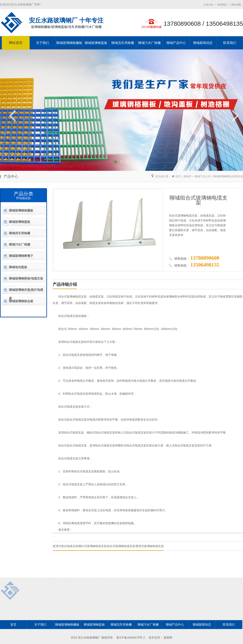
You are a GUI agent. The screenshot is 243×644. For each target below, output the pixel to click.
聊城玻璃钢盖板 (96, 43)
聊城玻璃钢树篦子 (21, 256)
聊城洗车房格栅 (123, 43)
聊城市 (188, 176)
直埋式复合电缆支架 (65, 546)
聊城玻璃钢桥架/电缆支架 (228, 176)
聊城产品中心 (176, 43)
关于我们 (43, 43)
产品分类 (23, 194)
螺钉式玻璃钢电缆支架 (93, 546)
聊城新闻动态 (203, 43)
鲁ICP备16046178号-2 (131, 638)
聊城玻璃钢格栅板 (69, 43)
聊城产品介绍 (202, 176)
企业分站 (209, 5)
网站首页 (16, 43)
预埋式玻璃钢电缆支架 (150, 546)
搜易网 (168, 638)
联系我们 (222, 5)
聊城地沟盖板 (18, 267)
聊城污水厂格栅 (149, 43)
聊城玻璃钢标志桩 (21, 301)
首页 (178, 176)
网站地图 (236, 5)
